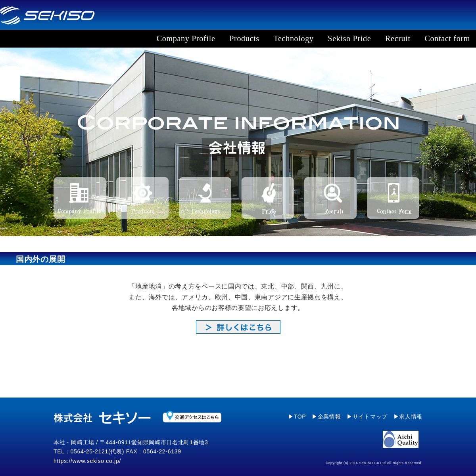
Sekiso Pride (349, 38)
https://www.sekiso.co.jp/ (87, 461)
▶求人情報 (408, 417)
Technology (294, 38)
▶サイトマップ (367, 417)
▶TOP (297, 417)
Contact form (447, 38)
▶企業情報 (326, 417)
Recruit (398, 38)
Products (244, 38)
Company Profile (186, 38)
